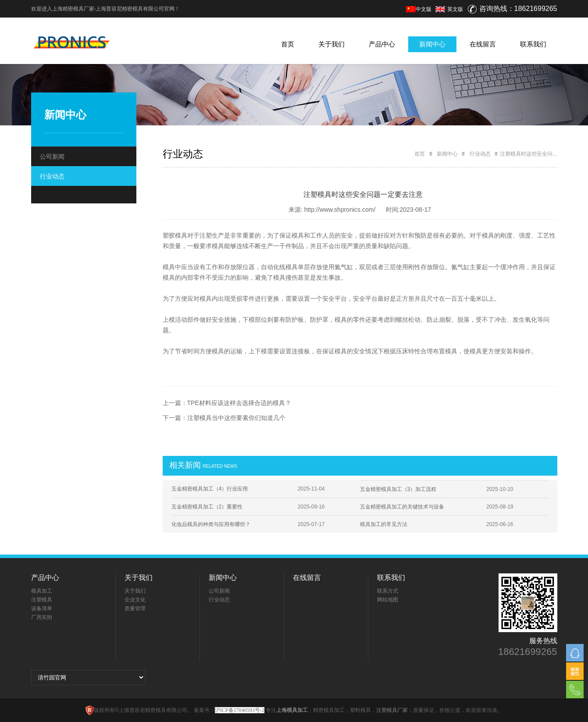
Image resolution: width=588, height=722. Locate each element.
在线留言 (483, 44)
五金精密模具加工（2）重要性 (207, 507)
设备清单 (42, 608)
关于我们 (331, 44)
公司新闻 (52, 156)
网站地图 (388, 600)
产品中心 (382, 44)
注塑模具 (42, 600)
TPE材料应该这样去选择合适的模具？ (239, 403)
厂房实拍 (42, 617)
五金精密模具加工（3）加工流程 (398, 489)
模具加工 (42, 591)
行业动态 (52, 176)
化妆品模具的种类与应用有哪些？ (211, 524)
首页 (288, 44)
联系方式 (388, 591)
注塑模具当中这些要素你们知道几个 (236, 418)
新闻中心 (432, 44)
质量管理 (135, 608)
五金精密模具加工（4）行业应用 (210, 489)
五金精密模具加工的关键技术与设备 (402, 507)
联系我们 (533, 44)
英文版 (455, 9)
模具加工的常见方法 (384, 524)
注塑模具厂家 (392, 710)
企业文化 (135, 600)
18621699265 (528, 652)
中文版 (419, 9)
